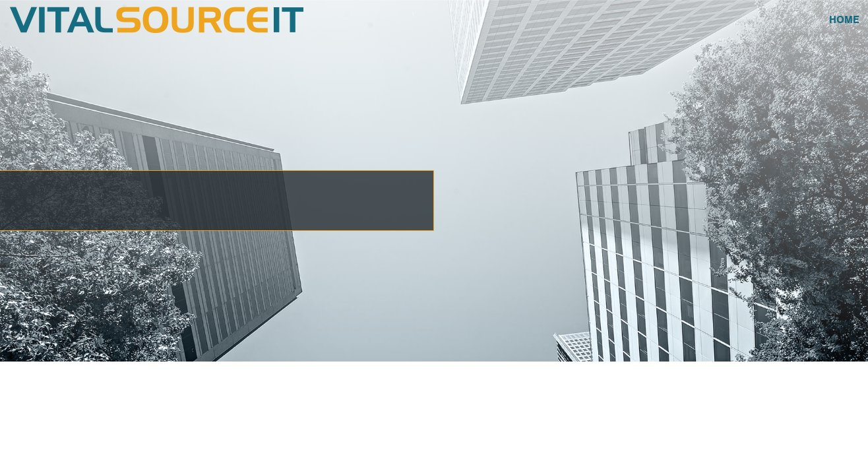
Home (844, 20)
